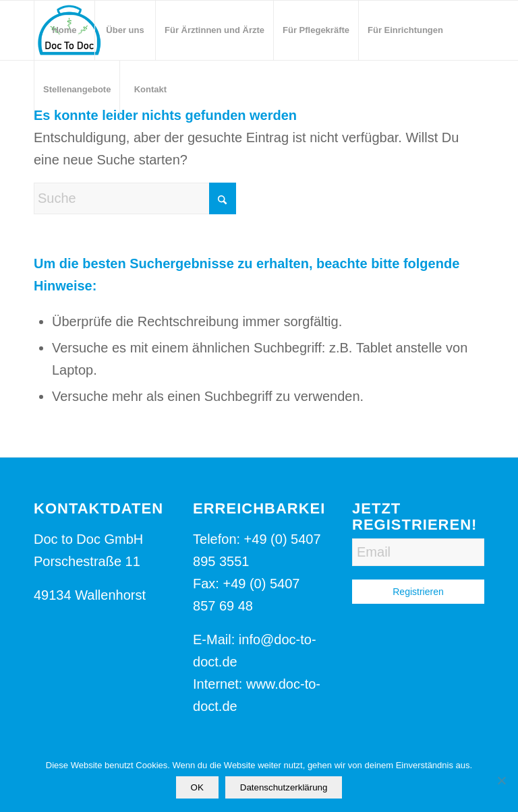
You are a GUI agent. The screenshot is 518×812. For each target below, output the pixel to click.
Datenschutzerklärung (284, 787)
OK (197, 787)
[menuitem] (64, 30)
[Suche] (135, 198)
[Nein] (501, 780)
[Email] (418, 552)
